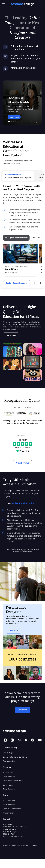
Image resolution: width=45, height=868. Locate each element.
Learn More (13, 631)
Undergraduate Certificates (16, 238)
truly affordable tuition (23, 503)
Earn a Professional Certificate (15, 757)
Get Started (22, 710)
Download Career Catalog (13, 781)
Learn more (14, 117)
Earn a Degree (9, 753)
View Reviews (23, 463)
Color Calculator (9, 789)
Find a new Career (10, 761)
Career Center (9, 785)
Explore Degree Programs (17, 283)
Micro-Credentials (18, 102)
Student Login (9, 772)
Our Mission (11, 335)
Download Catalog (10, 777)
